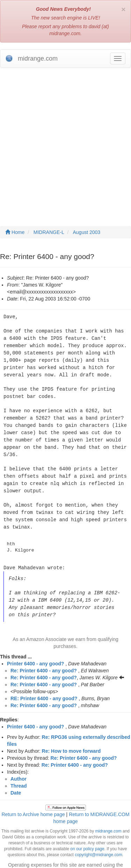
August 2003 (87, 232)
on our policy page (87, 838)
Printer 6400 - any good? (35, 653)
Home (15, 232)
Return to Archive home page (33, 804)
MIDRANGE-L (49, 232)
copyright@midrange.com (99, 844)
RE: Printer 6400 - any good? (44, 688)
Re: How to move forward (71, 740)
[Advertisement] (65, 140)
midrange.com (108, 820)
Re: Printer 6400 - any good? (44, 660)
